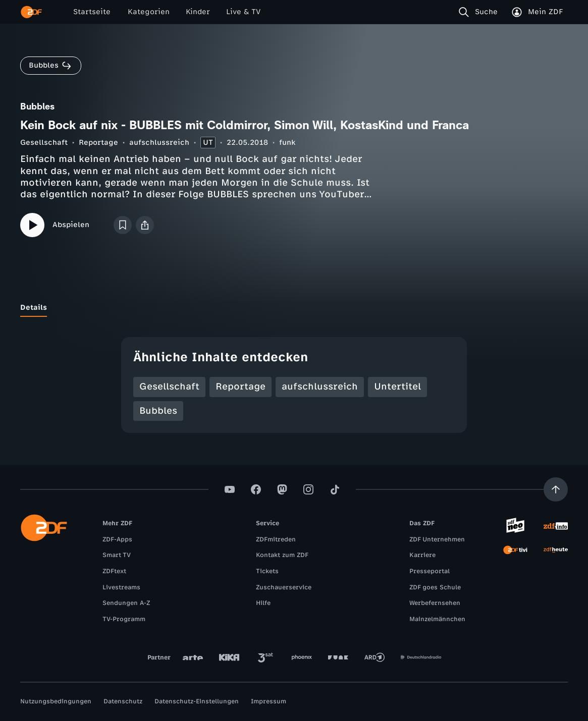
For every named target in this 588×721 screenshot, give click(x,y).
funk (287, 143)
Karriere (422, 555)
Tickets (267, 571)
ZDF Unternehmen (437, 539)
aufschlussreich (159, 143)
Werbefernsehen (435, 603)
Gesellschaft (44, 143)
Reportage (98, 143)
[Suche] (480, 12)
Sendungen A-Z (126, 603)
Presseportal (430, 571)
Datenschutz (123, 701)
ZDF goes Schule (435, 587)
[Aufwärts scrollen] (556, 489)
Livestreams (121, 587)
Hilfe (263, 603)
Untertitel (397, 386)
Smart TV (117, 555)
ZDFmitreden (276, 539)
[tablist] (294, 308)
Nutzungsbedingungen (56, 701)
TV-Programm (124, 619)
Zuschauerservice (284, 587)
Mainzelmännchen (437, 619)
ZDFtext (114, 571)
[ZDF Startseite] (31, 12)
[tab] (34, 308)
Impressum (269, 701)
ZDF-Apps (117, 539)
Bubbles (158, 411)
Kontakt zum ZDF (282, 555)
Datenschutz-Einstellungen (197, 701)
